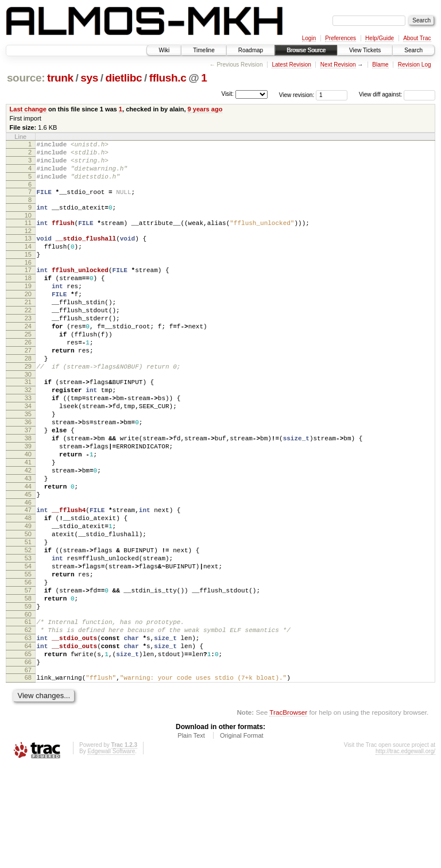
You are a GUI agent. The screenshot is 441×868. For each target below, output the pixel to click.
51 (28, 616)
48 (28, 587)
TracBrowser (288, 814)
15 (28, 272)
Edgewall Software (111, 853)
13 (28, 252)
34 (28, 452)
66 (28, 760)
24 (28, 357)
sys (89, 78)
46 (28, 569)
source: (26, 78)
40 (28, 511)
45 (28, 560)
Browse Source (306, 50)
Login (309, 38)
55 (28, 655)
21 (28, 328)
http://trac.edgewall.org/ (405, 853)
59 (28, 694)
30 (28, 416)
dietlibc (123, 78)
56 (28, 665)
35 (28, 462)
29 (28, 406)
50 (28, 606)
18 (28, 299)
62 (28, 721)
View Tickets (365, 50)
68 (28, 777)
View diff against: (397, 94)
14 (28, 262)
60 (28, 704)
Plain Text (191, 837)
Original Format (242, 837)
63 (28, 731)
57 (28, 675)
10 (28, 227)
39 (28, 501)
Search (413, 50)
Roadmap (251, 50)
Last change (28, 109)
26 (28, 377)
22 (28, 338)
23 (28, 347)
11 (28, 235)
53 (28, 635)
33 (28, 443)
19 (28, 308)
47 (28, 577)
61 (28, 711)
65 (28, 750)
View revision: (297, 94)
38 (28, 491)
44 (28, 550)
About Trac (417, 38)
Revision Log (415, 65)
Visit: (227, 94)
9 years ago (205, 109)
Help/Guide (380, 38)
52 (28, 626)
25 (28, 367)
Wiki (164, 50)
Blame (380, 65)
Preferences (341, 38)
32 (28, 433)
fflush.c (168, 78)
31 (28, 423)
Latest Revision (291, 65)
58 (28, 684)
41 (28, 521)
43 (28, 540)
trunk (60, 78)
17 (28, 289)
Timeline (204, 50)
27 (28, 386)
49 (28, 596)
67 (28, 770)
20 (28, 318)
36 (28, 472)
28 (28, 396)
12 (28, 245)
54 (28, 645)
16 (28, 281)
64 (28, 741)
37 (28, 482)
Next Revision (338, 65)
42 (28, 530)
